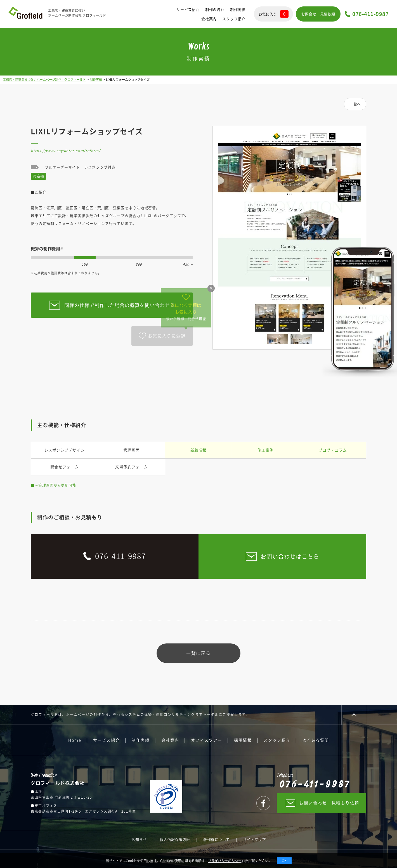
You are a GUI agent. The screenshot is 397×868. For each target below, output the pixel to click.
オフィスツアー (207, 740)
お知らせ (139, 839)
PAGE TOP (354, 715)
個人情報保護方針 (175, 839)
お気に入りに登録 (167, 336)
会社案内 (209, 19)
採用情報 (243, 740)
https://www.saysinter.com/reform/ (66, 151)
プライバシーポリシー (225, 861)
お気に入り (274, 14)
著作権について (217, 839)
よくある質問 (316, 740)
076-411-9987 (370, 14)
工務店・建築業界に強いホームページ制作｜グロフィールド (44, 80)
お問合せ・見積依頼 (318, 14)
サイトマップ (254, 839)
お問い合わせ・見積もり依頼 (329, 803)
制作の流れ (215, 9)
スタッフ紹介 (234, 19)
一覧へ (355, 104)
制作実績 (238, 9)
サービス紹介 (188, 9)
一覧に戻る (198, 653)
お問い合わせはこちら (290, 556)
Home (75, 740)
